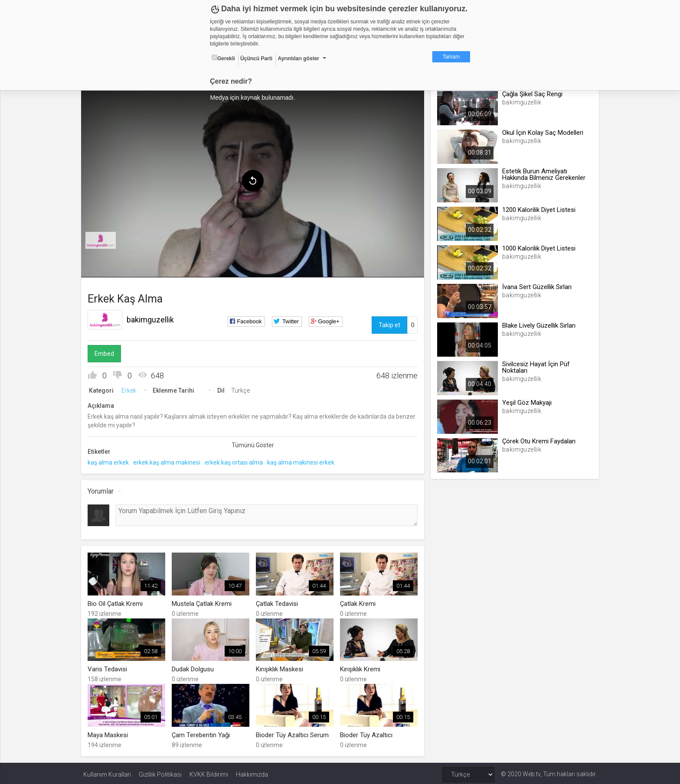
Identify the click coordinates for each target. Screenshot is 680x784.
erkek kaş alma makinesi (169, 461)
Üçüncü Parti (256, 59)
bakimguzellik (152, 318)
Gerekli (223, 58)
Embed (106, 352)
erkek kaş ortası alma (236, 461)
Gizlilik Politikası (160, 772)
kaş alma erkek (110, 461)
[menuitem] (103, 239)
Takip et (389, 324)
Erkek (131, 389)
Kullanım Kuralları (107, 772)
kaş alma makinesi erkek (303, 461)
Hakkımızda (252, 772)
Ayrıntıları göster (298, 59)
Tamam (451, 57)
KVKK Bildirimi (209, 772)
